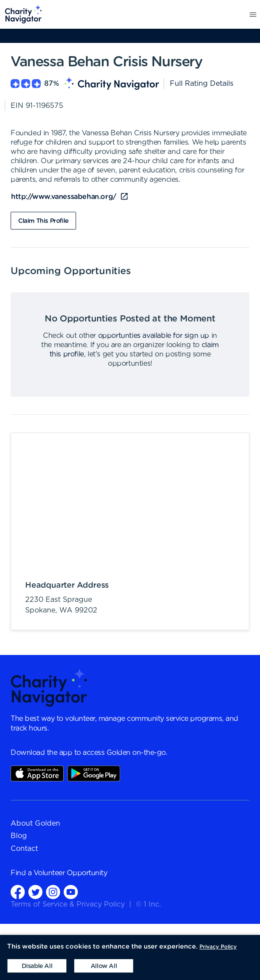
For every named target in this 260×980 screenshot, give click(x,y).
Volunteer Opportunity (71, 873)
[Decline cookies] (37, 966)
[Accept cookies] (104, 966)
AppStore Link (37, 773)
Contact (24, 849)
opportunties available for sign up (154, 336)
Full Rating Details (202, 84)
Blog (19, 836)
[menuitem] (21, 14)
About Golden (35, 823)
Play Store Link (94, 773)
